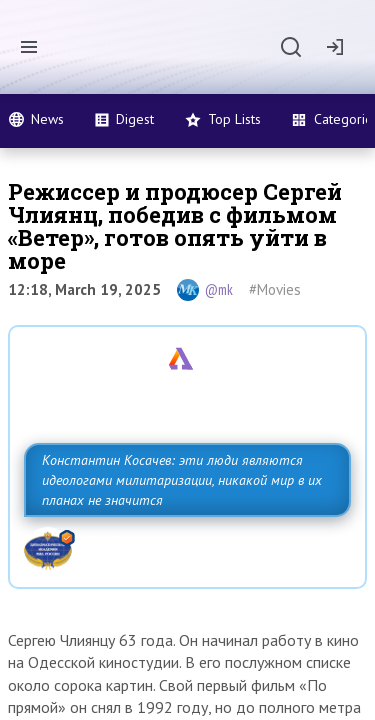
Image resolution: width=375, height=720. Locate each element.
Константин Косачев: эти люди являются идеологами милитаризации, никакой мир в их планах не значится (182, 480)
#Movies (275, 289)
